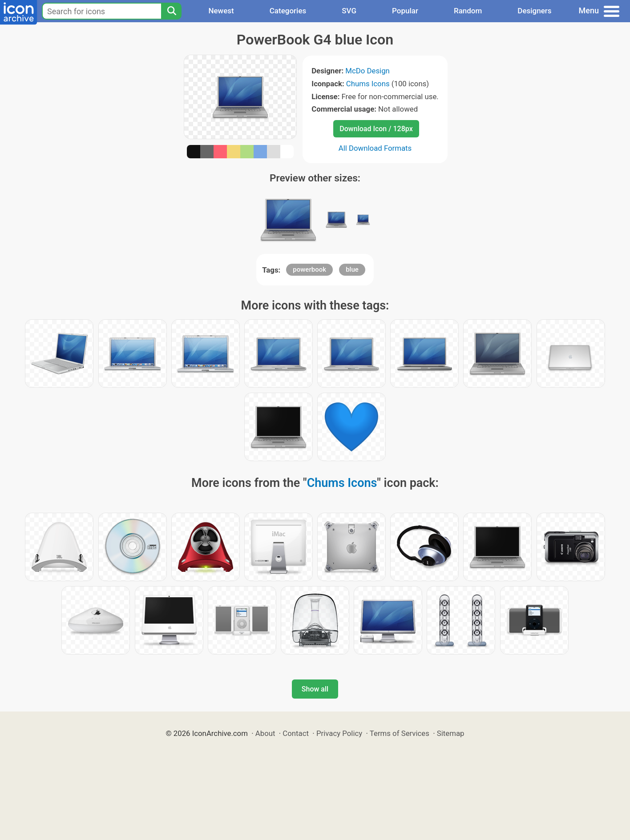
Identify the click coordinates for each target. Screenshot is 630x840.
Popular (405, 11)
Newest (221, 11)
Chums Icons (368, 84)
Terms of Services (400, 733)
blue (352, 269)
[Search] (171, 11)
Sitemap (451, 733)
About (265, 733)
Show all (315, 689)
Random (468, 11)
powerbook (309, 269)
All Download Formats (375, 148)
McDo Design (367, 71)
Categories (288, 11)
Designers (534, 11)
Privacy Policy (339, 733)
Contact (296, 733)
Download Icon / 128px (376, 129)
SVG (349, 11)
